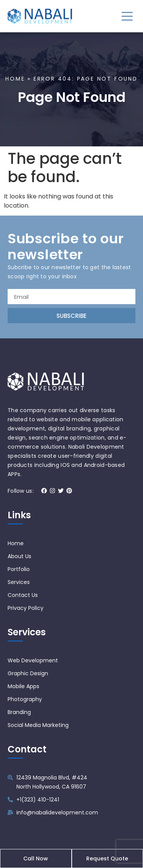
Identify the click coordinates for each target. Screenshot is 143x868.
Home (15, 79)
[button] (127, 16)
